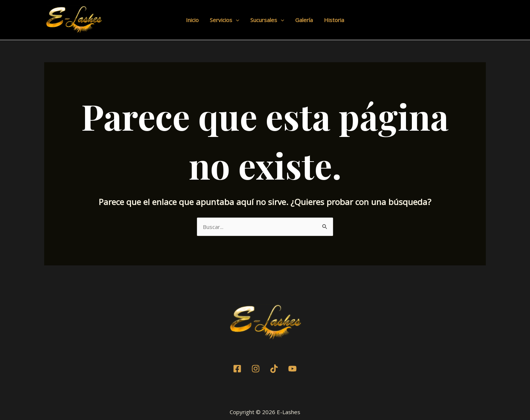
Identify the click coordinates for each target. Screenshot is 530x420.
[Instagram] (256, 369)
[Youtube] (292, 369)
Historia (334, 20)
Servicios (225, 20)
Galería (304, 20)
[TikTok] (274, 369)
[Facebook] (237, 369)
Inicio (192, 20)
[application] (236, 20)
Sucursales (267, 20)
